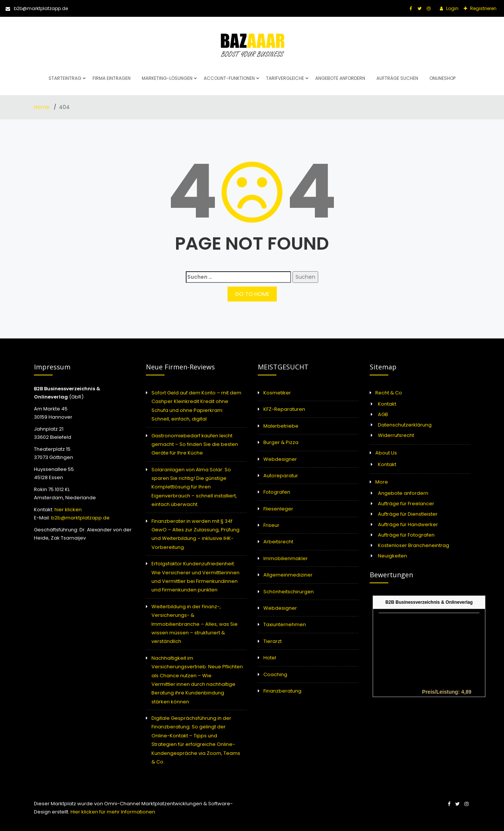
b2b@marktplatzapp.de (37, 8)
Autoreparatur (281, 476)
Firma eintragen (112, 78)
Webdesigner (280, 459)
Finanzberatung (282, 691)
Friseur (271, 525)
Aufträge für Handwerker (408, 524)
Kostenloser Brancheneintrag (414, 545)
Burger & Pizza (281, 442)
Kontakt (387, 404)
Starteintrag (65, 78)
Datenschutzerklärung (405, 425)
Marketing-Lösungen (167, 78)
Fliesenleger (278, 509)
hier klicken (68, 510)
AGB (383, 414)
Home (43, 107)
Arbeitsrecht (278, 542)
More (382, 482)
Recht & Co (389, 393)
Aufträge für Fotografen (406, 535)
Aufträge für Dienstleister (408, 514)
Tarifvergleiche (285, 78)
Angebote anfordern (340, 78)
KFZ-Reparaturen (284, 409)
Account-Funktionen (229, 78)
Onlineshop (442, 78)
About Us (386, 453)
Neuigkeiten (392, 556)
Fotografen (277, 492)
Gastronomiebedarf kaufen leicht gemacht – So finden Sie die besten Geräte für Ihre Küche (195, 444)
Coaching (275, 674)
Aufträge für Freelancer (406, 504)
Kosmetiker (277, 393)
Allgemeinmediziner (288, 575)
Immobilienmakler (286, 558)
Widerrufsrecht (396, 435)
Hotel (270, 658)
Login (452, 8)
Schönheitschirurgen (289, 592)
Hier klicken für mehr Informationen (112, 812)
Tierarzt (273, 641)
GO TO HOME (252, 294)
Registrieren (483, 8)
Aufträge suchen (397, 78)
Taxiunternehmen (285, 624)
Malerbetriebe (281, 426)
